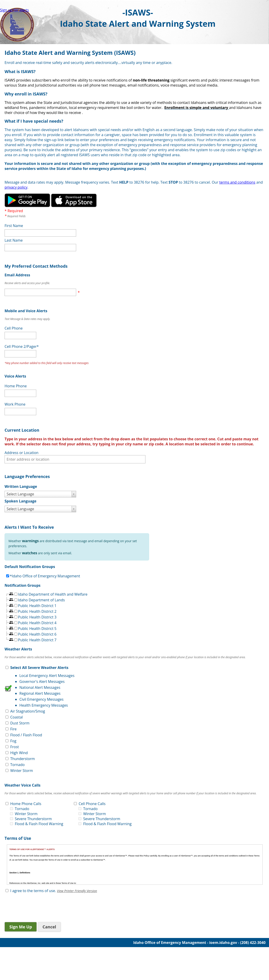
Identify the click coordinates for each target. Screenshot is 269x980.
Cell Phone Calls (92, 804)
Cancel (49, 927)
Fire (13, 729)
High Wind (19, 753)
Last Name (14, 240)
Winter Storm (22, 771)
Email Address (17, 275)
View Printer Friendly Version (77, 891)
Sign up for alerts (14, 10)
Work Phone (15, 404)
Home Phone (16, 386)
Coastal (17, 717)
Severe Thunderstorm (33, 819)
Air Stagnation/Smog (28, 711)
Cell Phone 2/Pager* (22, 346)
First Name (14, 226)
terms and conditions (237, 182)
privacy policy (16, 187)
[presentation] (39, 908)
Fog (13, 741)
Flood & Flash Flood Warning (39, 824)
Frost (15, 747)
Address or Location (22, 453)
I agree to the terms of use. (33, 891)
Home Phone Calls (26, 804)
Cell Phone (14, 328)
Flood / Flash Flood (26, 735)
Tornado (17, 765)
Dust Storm (20, 723)
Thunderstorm (23, 759)
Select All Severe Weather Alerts (39, 668)
